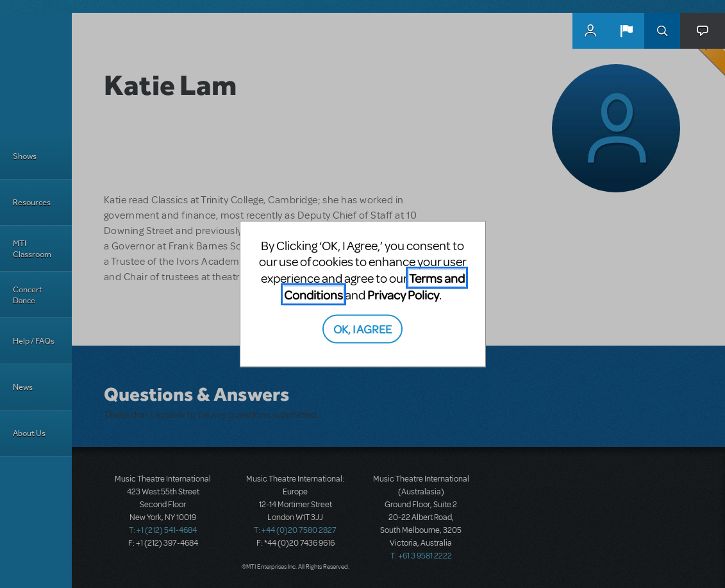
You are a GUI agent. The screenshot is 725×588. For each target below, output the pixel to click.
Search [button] (662, 31)
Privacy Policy (403, 294)
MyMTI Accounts (590, 31)
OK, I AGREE (363, 329)
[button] (626, 31)
